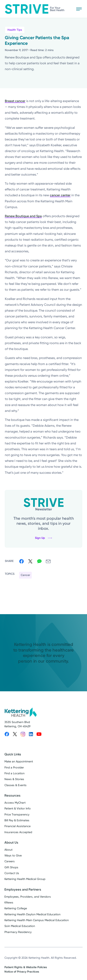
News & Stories (14, 779)
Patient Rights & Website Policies (26, 967)
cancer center (60, 195)
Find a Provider (14, 768)
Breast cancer (15, 101)
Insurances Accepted (18, 832)
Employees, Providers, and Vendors (28, 897)
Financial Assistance (17, 826)
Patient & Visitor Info (18, 809)
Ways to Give (13, 856)
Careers (10, 861)
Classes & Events (15, 785)
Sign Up (43, 538)
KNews (9, 903)
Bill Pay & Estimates (17, 820)
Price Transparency (17, 815)
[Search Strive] (67, 9)
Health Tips (15, 30)
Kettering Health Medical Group (25, 879)
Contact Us (12, 873)
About (8, 850)
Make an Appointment (19, 762)
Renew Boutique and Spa (23, 216)
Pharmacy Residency (18, 932)
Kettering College (16, 908)
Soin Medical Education (20, 926)
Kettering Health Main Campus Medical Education (37, 920)
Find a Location (14, 773)
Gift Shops (11, 867)
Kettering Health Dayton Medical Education (32, 914)
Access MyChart (15, 803)
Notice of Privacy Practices (22, 972)
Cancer (25, 575)
